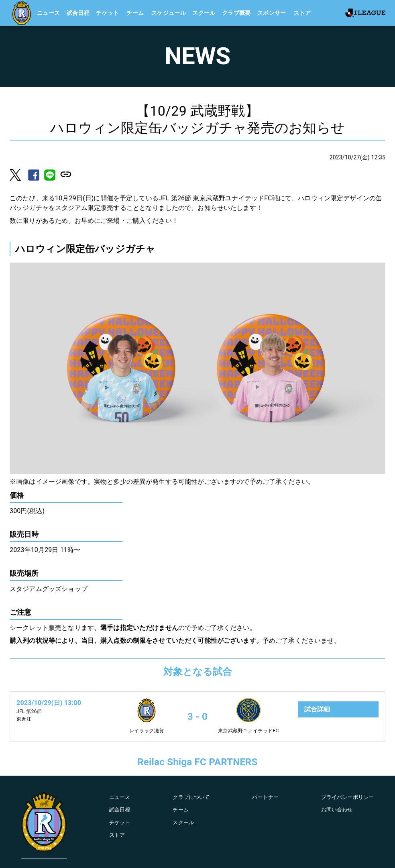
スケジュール (169, 13)
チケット (108, 13)
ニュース (49, 13)
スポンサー (272, 13)
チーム (135, 13)
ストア (302, 13)
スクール (204, 13)
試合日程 (78, 13)
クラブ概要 (236, 13)
